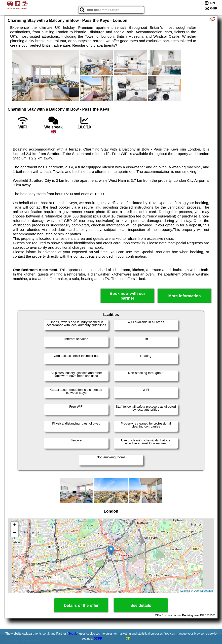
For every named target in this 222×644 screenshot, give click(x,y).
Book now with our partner (128, 296)
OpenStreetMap (203, 591)
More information (185, 296)
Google (73, 634)
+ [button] (15, 525)
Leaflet (184, 591)
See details (141, 605)
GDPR (98, 639)
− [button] (15, 533)
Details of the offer (81, 605)
